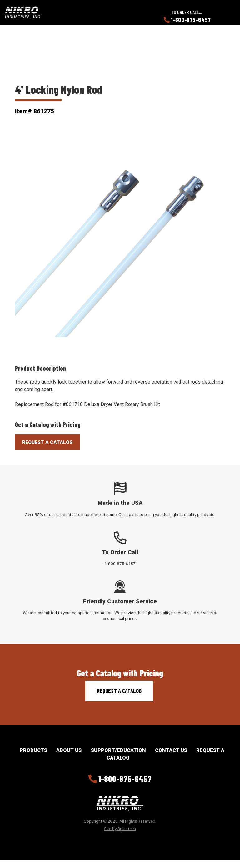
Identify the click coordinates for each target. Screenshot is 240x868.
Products (33, 750)
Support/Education (118, 750)
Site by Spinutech (120, 829)
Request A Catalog (47, 442)
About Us (69, 750)
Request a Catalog (119, 691)
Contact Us (171, 750)
